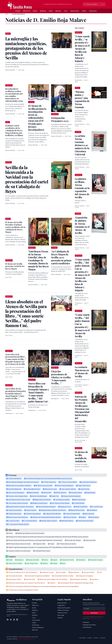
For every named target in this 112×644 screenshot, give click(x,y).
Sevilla (35, 11)
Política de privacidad (95, 619)
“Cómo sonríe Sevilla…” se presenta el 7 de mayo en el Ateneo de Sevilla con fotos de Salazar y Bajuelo (82, 49)
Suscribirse (94, 613)
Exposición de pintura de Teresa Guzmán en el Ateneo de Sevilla (82, 225)
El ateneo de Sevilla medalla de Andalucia (81, 457)
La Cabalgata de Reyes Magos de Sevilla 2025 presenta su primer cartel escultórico (61, 257)
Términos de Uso (62, 613)
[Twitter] (11, 620)
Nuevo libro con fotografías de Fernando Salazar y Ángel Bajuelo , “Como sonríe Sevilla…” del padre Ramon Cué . (39, 392)
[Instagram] (14, 620)
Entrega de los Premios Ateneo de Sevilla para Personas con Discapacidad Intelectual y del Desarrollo (82, 409)
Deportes (58, 11)
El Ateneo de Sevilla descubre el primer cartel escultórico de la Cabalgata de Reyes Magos (15, 227)
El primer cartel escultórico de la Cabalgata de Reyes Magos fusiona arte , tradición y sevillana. (14, 130)
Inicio (7, 14)
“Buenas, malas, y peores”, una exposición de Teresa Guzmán (82, 99)
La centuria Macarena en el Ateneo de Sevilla (82, 372)
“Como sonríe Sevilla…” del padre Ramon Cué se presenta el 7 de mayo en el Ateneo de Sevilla (82, 325)
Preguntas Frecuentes (89, 625)
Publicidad (86, 622)
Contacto (60, 618)
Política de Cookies (63, 610)
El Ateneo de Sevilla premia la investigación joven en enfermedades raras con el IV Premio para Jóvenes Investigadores (37, 118)
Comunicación (75, 11)
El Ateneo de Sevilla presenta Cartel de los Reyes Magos (15, 266)
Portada (18, 11)
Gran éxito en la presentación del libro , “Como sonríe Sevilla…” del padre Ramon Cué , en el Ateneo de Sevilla (16, 359)
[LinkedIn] (17, 620)
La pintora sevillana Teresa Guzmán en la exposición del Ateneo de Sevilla (82, 188)
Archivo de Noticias (38, 628)
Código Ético (61, 605)
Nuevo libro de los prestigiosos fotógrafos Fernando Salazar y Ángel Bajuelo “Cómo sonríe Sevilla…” (16, 393)
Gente (51, 11)
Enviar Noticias (87, 627)
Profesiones (93, 11)
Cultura (84, 11)
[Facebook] (8, 620)
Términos (96, 638)
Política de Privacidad (64, 608)
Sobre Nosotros (62, 603)
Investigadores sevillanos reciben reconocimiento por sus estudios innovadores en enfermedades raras (14, 95)
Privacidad (83, 638)
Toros (66, 11)
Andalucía (43, 11)
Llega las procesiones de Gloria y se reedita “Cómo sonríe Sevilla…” (61, 377)
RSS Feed (35, 630)
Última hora (27, 11)
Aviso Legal (61, 615)
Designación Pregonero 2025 (60, 119)
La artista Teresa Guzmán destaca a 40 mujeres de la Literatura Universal (82, 145)
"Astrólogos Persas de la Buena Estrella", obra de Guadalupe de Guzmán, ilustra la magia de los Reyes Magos (38, 260)
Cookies (89, 638)
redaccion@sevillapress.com (26, 639)
